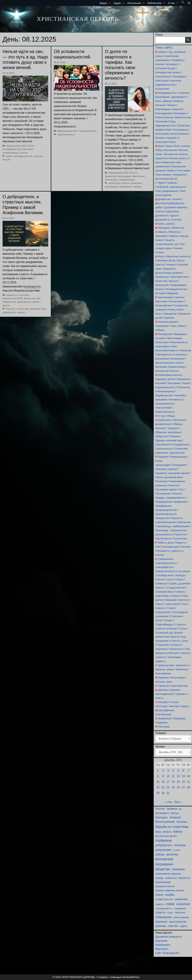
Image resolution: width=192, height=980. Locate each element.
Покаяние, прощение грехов (172, 473)
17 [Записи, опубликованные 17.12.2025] (168, 782)
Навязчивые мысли (169, 375)
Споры (168, 620)
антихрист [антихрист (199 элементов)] (162, 813)
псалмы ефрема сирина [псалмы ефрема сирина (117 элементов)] (170, 890)
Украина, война (164, 669)
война (9, 156)
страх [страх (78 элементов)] (170, 913)
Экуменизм (164, 718)
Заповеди (161, 236)
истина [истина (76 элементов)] (176, 850)
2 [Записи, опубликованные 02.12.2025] (163, 771)
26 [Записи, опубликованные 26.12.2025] (178, 787)
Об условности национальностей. (73, 54)
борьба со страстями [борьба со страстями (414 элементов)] (172, 827)
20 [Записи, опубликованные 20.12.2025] (183, 782)
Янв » (178, 802)
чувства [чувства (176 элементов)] (173, 926)
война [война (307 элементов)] (178, 832)
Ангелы (160, 64)
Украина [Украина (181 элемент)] (172, 809)
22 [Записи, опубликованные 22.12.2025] (158, 787)
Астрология (162, 89)
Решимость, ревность (170, 551)
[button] (183, 3)
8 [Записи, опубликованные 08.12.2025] (158, 776)
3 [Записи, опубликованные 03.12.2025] (168, 771)
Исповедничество (12, 149)
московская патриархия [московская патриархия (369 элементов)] (164, 862)
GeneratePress (131, 977)
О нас (174, 3)
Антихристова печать (168, 72)
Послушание (163, 493)
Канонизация (165, 297)
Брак (172, 142)
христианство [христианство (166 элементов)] (178, 922)
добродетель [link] (33, 286)
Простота (181, 534)
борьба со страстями (17, 309)
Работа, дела (166, 543)
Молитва (186, 350)
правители (136, 183)
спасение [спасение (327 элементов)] (183, 904)
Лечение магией (167, 322)
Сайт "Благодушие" (168, 953)
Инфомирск (163, 945)
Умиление (182, 669)
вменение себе (38, 309)
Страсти (180, 624)
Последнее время (166, 489)
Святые (160, 579)
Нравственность (165, 412)
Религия (186, 547)
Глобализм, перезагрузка (170, 187)
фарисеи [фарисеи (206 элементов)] (161, 922)
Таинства (163, 645)
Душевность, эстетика (168, 220)
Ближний (162, 121)
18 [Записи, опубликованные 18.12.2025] (173, 782)
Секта (170, 579)
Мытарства (162, 371)
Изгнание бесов (166, 260)
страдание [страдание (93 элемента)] (180, 908)
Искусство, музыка (166, 281)
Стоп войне (184, 170)
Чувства (173, 706)
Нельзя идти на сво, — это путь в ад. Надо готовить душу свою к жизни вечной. (25, 59)
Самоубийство (164, 567)
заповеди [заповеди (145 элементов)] (180, 845)
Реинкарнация (170, 547)
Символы (161, 583)
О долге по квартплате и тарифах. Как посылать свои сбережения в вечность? (120, 65)
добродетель (9, 312)
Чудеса (185, 706)
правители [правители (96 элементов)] (171, 878)
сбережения (125, 187)
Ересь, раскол (166, 224)
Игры (161, 256)
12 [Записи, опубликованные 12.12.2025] (178, 776)
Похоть (177, 493)
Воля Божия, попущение (171, 175)
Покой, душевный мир (168, 477)
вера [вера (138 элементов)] (158, 832)
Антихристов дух (165, 68)
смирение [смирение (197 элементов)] (181, 899)
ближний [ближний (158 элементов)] (175, 817)
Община (174, 436)
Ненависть (176, 399)
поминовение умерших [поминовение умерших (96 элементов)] (168, 874)
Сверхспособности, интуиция (173, 571)
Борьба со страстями (18, 295)
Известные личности (178, 256)
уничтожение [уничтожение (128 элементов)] (181, 917)
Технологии (176, 649)
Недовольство (164, 395)
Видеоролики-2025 (16, 146)
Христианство (179, 686)
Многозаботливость (167, 350)
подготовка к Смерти (168, 596)
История (160, 293)
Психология (180, 538)
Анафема (177, 60)
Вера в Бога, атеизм (178, 146)
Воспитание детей (166, 179)
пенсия (126, 183)
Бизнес (172, 105)
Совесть (160, 608)
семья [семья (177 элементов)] (159, 895)
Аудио (120, 3)
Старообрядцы (164, 624)
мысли (21, 312)
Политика (161, 481)
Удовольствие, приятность (173, 665)
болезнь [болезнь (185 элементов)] (182, 822)
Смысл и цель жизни (168, 604)
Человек (163, 702)
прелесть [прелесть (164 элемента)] (184, 878)
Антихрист (172, 64)
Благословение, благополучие (173, 117)
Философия (178, 677)
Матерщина (165, 334)
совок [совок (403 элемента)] (170, 904)
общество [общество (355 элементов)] (163, 869)
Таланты (176, 645)
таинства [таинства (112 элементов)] (180, 913)
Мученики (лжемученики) (170, 367)
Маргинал (162, 949)
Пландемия (179, 465)
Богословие (162, 134)
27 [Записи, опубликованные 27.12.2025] (183, 787)
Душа (174, 215)
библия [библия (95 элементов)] (175, 813)
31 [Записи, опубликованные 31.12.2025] (168, 793)
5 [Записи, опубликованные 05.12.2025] (178, 771)
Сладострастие (176, 588)
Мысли (6, 305)
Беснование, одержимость (171, 97)
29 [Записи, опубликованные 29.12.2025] (158, 793)
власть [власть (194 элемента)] (167, 832)
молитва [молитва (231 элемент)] (172, 854)
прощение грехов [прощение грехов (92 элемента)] (165, 886)
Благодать (180, 113)
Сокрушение (163, 612)
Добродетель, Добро (28, 302)
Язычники (164, 727)
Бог (174, 125)
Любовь (160, 330)
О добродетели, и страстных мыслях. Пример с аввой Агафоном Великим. (23, 205)
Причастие (185, 522)
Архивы (160, 747)
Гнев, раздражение (167, 191)
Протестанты (163, 538)
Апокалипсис (163, 76)
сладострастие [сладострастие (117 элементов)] (164, 899)
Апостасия (162, 81)
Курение (169, 318)
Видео (106, 3)
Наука (186, 383)
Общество (161, 436)
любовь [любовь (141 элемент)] (160, 855)
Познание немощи (166, 469)
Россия (24, 153)
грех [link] (130, 131)
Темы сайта (164, 48)
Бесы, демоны (164, 101)
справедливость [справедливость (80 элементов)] (164, 909)
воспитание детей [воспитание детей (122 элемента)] (166, 836)
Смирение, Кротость (177, 600)
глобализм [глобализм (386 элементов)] (164, 840)
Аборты (163, 52)
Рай (158, 547)
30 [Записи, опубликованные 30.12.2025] (163, 793)
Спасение (176, 616)
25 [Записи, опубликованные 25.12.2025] (173, 787)
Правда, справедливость (170, 498)
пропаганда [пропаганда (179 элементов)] (163, 882)
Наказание (183, 379)
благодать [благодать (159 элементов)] (162, 817)
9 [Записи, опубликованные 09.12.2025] (163, 776)
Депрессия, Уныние (169, 199)
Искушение (162, 285)
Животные (178, 228)
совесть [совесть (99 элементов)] (160, 904)
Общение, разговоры (168, 432)
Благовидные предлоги (169, 109)
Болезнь (160, 138)
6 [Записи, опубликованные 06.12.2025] (183, 771)
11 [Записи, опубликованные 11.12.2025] (173, 776)
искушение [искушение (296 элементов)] (163, 850)
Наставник (174, 383)
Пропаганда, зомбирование (173, 526)
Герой (161, 183)
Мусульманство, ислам (169, 363)
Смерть (180, 592)
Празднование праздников (171, 502)
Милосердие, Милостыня (131, 176)
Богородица (180, 130)
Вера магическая (167, 150)
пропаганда (111, 187)
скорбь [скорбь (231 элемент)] (170, 895)
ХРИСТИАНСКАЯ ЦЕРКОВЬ (78, 19)
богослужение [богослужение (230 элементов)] (165, 822)
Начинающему (165, 391)
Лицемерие (162, 326)
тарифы (137, 187)
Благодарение (164, 113)
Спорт (159, 620)
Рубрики (161, 733)
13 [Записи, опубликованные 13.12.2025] (183, 776)
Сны (185, 604)
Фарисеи (163, 677)
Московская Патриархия (170, 359)
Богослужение (180, 134)
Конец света (176, 309)
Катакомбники (164, 305)
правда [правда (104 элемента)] (159, 878)
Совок (171, 608)
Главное (171, 183)
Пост (181, 489)
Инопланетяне (179, 277)
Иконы (171, 265)
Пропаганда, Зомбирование (120, 180)
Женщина (164, 228)
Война (31, 146)
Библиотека (157, 3)
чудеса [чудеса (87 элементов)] (183, 926)
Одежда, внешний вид (169, 440)
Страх (183, 628)
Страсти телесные (166, 628)
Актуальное (137, 3)
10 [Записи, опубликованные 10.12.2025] (168, 776)
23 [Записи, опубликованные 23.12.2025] (163, 787)
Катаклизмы (176, 301)
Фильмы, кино (164, 682)
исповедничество (23, 156)
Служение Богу (164, 592)
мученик (38, 156)
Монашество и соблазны (171, 354)
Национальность (88, 131)
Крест (159, 314)
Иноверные (162, 277)
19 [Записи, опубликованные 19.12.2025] (178, 782)
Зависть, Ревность (169, 232)
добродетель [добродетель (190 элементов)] (164, 845)
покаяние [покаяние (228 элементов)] (178, 869)
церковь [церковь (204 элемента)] (161, 926)
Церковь (163, 690)
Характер (163, 686)
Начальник (184, 387)
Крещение (170, 314)
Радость (180, 543)
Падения (163, 457)
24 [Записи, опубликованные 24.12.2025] (168, 787)
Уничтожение (163, 673)
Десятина (161, 203)
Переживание (178, 457)
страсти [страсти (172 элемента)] (160, 912)
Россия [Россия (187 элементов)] (160, 809)
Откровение (162, 444)
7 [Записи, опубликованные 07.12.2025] (189, 771)
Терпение (161, 649)
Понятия (173, 485)
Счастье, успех (179, 641)
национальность (66, 135)
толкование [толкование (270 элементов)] (164, 917)
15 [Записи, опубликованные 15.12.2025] (158, 782)
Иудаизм (172, 293)
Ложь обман (178, 326)
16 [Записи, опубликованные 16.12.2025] (163, 782)
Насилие (161, 383)
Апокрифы (179, 76)
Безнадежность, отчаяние (173, 93)
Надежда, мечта (165, 379)
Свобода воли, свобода (171, 575)
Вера (161, 146)
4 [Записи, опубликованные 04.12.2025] (173, 771)
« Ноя (168, 802)
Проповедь (162, 530)
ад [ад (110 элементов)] (180, 809)
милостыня (114, 183)
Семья (179, 579)
